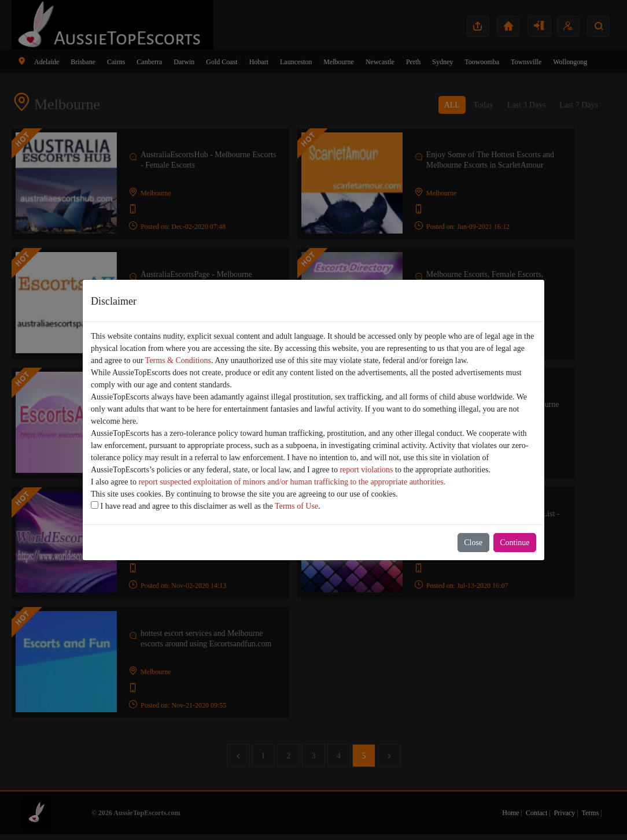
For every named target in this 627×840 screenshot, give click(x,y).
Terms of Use (296, 506)
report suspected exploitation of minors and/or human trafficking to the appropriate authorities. (292, 482)
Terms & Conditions (178, 360)
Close (473, 543)
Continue (514, 543)
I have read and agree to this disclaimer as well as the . (206, 506)
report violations (366, 470)
